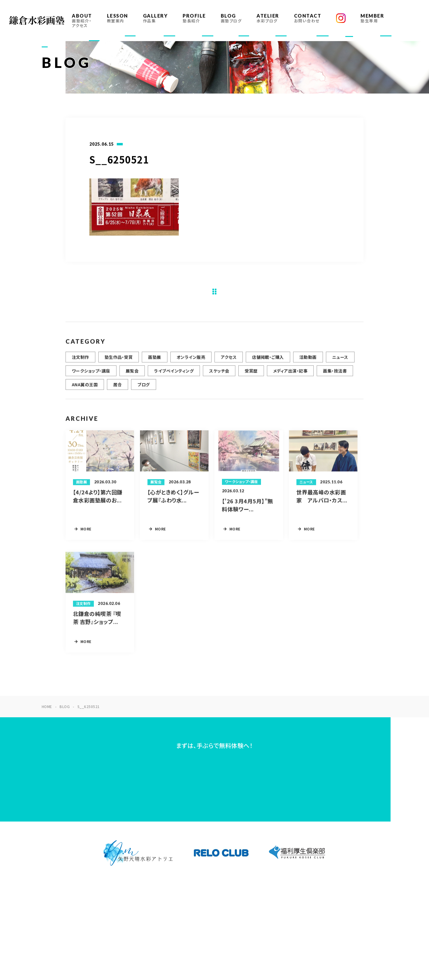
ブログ (143, 388)
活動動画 (308, 360)
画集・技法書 (335, 374)
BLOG (231, 18)
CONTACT (308, 18)
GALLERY (156, 18)
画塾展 (154, 360)
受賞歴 (251, 374)
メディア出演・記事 (290, 374)
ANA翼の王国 (85, 388)
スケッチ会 (219, 374)
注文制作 (80, 360)
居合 (118, 388)
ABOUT (82, 20)
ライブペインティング (174, 374)
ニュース (340, 360)
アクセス (229, 360)
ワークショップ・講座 (91, 374)
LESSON (118, 18)
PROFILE (194, 18)
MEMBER (372, 18)
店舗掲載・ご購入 (268, 360)
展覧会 (132, 374)
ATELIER (268, 18)
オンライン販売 (191, 360)
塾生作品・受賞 (119, 360)
